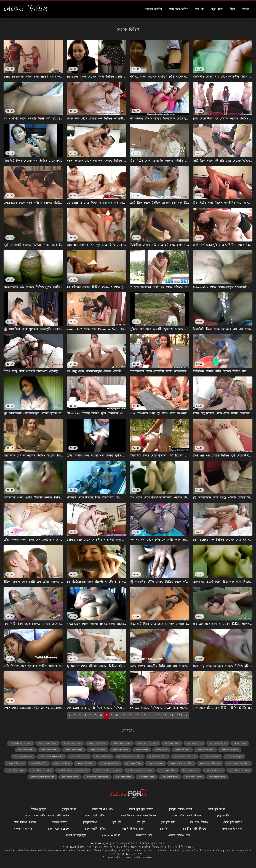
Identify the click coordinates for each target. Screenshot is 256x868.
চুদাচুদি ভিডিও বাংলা (181, 809)
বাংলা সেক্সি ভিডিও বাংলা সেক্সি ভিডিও (47, 816)
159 (180, 715)
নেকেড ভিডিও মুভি (234, 757)
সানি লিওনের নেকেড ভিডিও (97, 777)
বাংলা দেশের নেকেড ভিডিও (181, 763)
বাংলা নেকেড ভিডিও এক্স (210, 763)
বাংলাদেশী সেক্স (144, 835)
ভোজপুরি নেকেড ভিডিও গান (42, 777)
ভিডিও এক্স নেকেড (191, 770)
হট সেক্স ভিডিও (199, 822)
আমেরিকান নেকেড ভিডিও (21, 743)
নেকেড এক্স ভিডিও (98, 750)
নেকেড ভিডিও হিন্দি (39, 763)
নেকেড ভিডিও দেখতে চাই (185, 757)
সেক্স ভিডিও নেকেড (147, 777)
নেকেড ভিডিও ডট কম (158, 757)
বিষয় (232, 9)
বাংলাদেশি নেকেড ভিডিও (41, 770)
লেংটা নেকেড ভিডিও (70, 777)
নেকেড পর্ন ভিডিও (182, 750)
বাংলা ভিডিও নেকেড (15, 770)
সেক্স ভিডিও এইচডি (25, 822)
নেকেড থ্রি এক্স (162, 750)
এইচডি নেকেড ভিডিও (97, 743)
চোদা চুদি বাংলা (216, 809)
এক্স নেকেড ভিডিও (172, 743)
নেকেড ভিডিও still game (51, 757)
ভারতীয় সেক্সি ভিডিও (194, 829)
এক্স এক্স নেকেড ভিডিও (147, 743)
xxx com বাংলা (111, 835)
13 (144, 715)
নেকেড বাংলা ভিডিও (206, 750)
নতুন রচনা (217, 9)
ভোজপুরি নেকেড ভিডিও (239, 770)
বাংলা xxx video (58, 829)
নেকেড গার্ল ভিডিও (120, 750)
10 (123, 715)
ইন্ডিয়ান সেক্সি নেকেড (72, 743)
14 (151, 715)
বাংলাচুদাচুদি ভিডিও (95, 829)
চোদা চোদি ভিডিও (95, 816)
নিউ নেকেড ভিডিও (26, 750)
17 (172, 715)
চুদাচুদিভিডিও (224, 816)
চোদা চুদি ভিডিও (233, 822)
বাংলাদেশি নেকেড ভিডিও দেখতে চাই (73, 770)
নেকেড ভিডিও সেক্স (16, 763)
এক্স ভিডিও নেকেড (194, 743)
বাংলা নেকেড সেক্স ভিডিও (238, 763)
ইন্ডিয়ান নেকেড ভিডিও (47, 743)
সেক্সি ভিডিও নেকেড (194, 777)
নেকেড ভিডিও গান (103, 757)
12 (137, 715)
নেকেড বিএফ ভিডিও (230, 750)
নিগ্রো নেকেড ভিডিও (49, 750)
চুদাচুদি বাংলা (69, 809)
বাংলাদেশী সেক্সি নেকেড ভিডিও (140, 770)
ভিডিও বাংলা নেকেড (214, 770)
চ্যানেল (245, 9)
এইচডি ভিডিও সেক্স (179, 835)
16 (165, 715)
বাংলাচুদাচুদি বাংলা (232, 829)
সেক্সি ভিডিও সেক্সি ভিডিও (186, 816)
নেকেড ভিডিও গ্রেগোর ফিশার (130, 757)
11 (130, 715)
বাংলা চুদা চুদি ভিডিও (141, 809)
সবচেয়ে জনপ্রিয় (153, 9)
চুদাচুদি (163, 829)
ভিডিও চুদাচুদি (38, 809)
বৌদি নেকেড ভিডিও (167, 770)
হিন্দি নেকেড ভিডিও (217, 777)
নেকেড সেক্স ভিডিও (62, 763)
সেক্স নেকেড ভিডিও (124, 777)
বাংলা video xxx (103, 809)
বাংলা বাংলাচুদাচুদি (76, 835)
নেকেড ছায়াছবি (142, 750)
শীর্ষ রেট (200, 9)
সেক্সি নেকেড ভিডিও (170, 777)
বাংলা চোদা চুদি (23, 829)
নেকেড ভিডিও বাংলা (211, 757)
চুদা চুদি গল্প (168, 822)
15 (158, 715)
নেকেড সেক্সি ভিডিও (85, 763)
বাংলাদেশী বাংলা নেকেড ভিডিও (107, 770)
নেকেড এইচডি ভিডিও (74, 750)
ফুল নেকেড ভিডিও (134, 763)
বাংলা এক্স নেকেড (156, 763)
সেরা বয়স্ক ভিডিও (178, 9)
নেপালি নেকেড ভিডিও (110, 763)
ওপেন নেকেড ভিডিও (218, 743)
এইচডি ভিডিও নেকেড (122, 743)
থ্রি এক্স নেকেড (240, 743)
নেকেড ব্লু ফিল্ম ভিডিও (23, 757)
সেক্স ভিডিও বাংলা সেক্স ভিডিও (139, 816)
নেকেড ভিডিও (59, 822)
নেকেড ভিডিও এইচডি (79, 757)
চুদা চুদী (117, 822)
